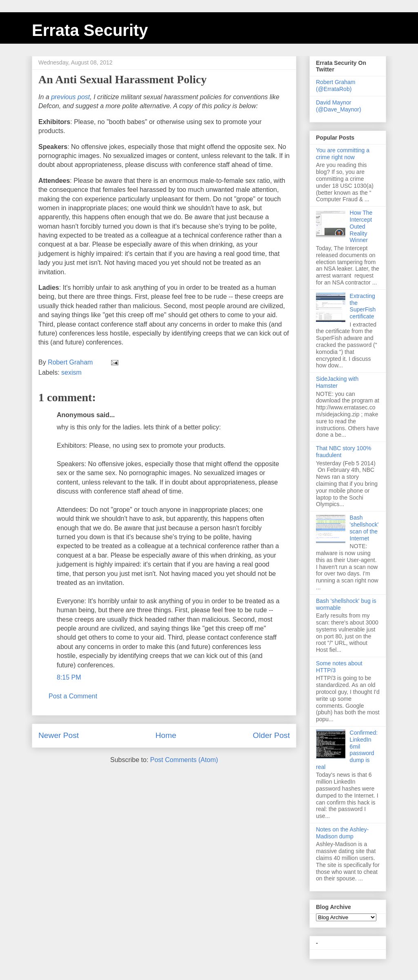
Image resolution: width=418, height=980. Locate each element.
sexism (71, 372)
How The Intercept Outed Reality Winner (361, 226)
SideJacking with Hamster (337, 382)
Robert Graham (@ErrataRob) (336, 86)
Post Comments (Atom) (184, 760)
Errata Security (90, 30)
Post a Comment (73, 696)
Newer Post (59, 735)
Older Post (271, 735)
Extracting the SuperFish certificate (363, 306)
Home (166, 735)
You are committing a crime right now (343, 154)
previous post (70, 97)
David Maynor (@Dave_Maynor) (339, 106)
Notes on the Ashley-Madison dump (342, 833)
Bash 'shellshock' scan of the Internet (364, 528)
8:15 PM (69, 677)
